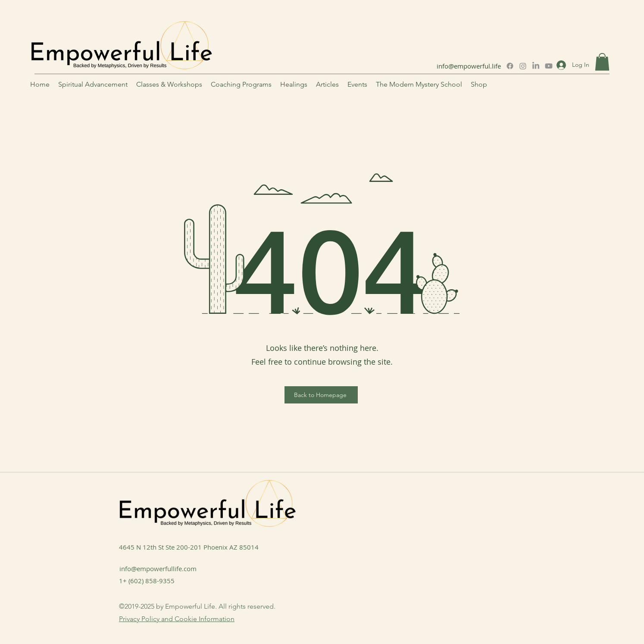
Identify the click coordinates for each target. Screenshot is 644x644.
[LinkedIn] (536, 66)
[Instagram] (523, 66)
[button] (602, 62)
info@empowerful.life (469, 66)
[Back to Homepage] (321, 395)
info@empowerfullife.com (158, 569)
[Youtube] (549, 66)
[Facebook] (510, 66)
